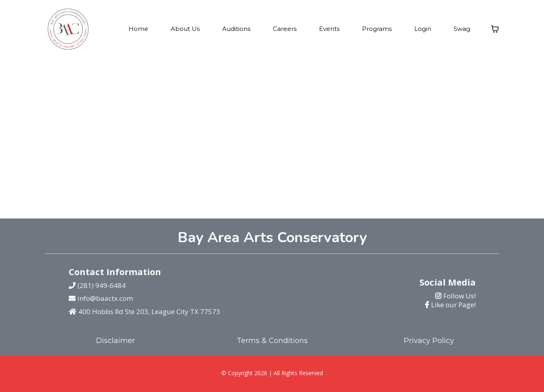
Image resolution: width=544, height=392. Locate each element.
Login (423, 29)
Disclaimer (116, 341)
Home (138, 29)
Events (329, 29)
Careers (285, 29)
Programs (377, 29)
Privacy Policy (429, 341)
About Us (185, 29)
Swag (462, 29)
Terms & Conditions (272, 341)
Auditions (236, 29)
